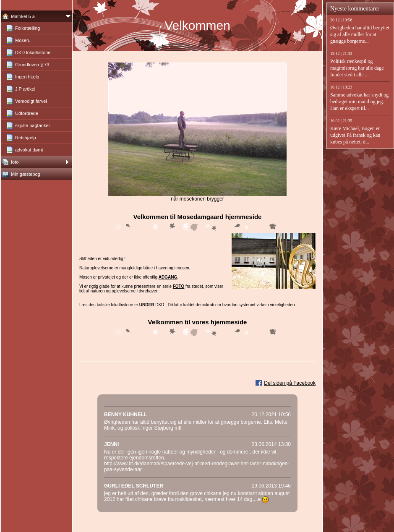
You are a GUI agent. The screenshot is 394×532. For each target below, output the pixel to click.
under (147, 305)
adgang (168, 277)
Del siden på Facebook (290, 383)
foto (179, 286)
